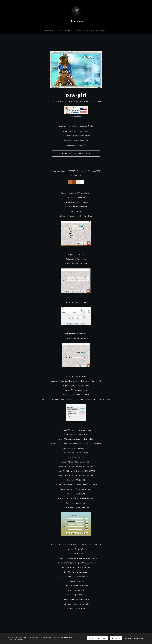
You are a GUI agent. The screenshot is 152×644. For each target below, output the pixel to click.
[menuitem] (50, 31)
